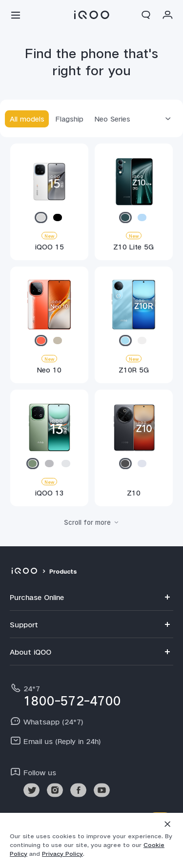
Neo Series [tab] (112, 119)
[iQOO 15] (49, 204)
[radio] (41, 217)
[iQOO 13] (49, 450)
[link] (31, 790)
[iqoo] (24, 572)
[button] (16, 15)
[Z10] (133, 450)
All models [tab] (27, 119)
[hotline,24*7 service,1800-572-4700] (91, 695)
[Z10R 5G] (133, 327)
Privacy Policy (62, 854)
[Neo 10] (49, 327)
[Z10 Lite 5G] (133, 204)
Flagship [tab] (70, 119)
